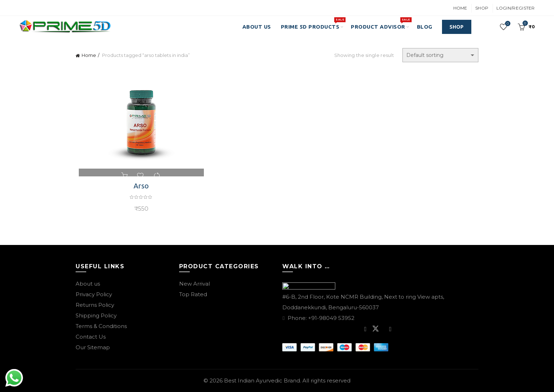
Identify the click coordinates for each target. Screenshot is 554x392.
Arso (139, 186)
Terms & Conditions (101, 326)
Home (460, 8)
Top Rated (193, 294)
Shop (482, 8)
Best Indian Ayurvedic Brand (262, 381)
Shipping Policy (96, 315)
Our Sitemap (93, 347)
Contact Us (91, 337)
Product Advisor (380, 23)
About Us (257, 27)
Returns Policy (95, 305)
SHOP (457, 27)
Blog (425, 27)
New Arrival (195, 284)
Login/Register (516, 8)
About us (88, 284)
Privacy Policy (94, 294)
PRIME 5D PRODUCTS (313, 23)
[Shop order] (440, 55)
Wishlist (507, 24)
